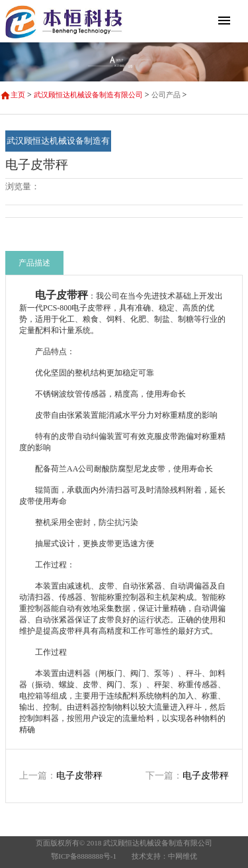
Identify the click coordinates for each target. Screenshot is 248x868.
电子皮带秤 (79, 776)
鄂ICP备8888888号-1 (84, 856)
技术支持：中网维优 (164, 856)
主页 (18, 95)
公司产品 (166, 95)
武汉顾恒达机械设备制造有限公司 (88, 95)
